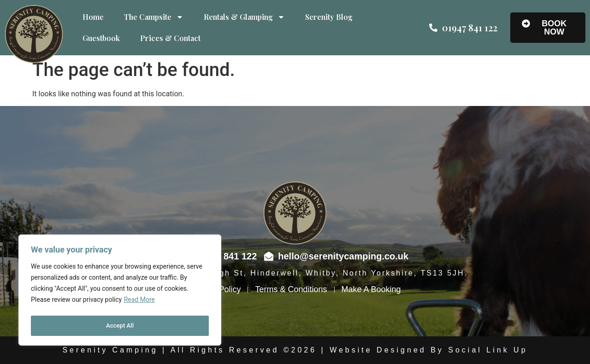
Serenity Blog (329, 17)
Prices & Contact (170, 38)
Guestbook (101, 38)
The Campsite (154, 17)
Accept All (120, 326)
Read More (139, 303)
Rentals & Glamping (244, 17)
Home (93, 17)
